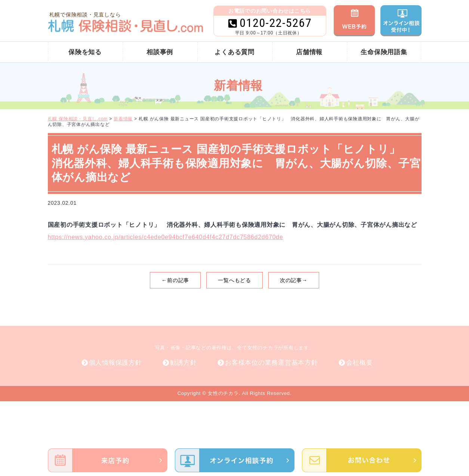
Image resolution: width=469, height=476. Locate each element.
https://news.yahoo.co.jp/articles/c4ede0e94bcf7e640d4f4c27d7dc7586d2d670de (166, 237)
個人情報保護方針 (115, 363)
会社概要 (359, 363)
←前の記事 (175, 280)
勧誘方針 (183, 363)
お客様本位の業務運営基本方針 (271, 363)
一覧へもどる (234, 280)
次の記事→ (294, 280)
